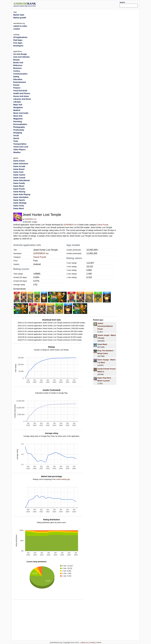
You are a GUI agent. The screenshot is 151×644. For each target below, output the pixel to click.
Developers (18, 46)
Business (17, 68)
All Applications (20, 37)
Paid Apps (18, 40)
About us (84, 642)
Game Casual (19, 178)
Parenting (18, 121)
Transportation (20, 144)
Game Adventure (21, 164)
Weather (17, 152)
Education (18, 79)
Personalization (20, 124)
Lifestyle (17, 102)
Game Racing (19, 192)
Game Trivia (19, 206)
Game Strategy (20, 203)
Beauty (16, 60)
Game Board (19, 169)
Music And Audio (21, 113)
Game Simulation (21, 197)
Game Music (19, 186)
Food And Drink (20, 91)
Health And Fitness (22, 93)
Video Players (19, 150)
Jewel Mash (102, 344)
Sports (16, 138)
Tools (16, 141)
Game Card (18, 172)
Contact (92, 642)
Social (16, 136)
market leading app (63, 479)
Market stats (19, 15)
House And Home (21, 96)
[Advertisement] (81, 4)
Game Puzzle (103, 225)
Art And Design (20, 54)
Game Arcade (19, 166)
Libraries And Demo (22, 99)
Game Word (19, 208)
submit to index (20, 26)
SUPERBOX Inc (31, 219)
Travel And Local (21, 147)
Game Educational (21, 180)
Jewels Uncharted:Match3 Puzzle (105, 326)
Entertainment (20, 82)
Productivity (19, 130)
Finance (17, 88)
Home (99, 642)
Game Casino (19, 175)
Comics (17, 71)
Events (16, 85)
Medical (17, 110)
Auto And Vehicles (21, 57)
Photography (19, 127)
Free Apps (18, 43)
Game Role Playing (22, 194)
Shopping (18, 133)
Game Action (19, 161)
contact (17, 29)
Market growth (20, 18)
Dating (16, 77)
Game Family (19, 183)
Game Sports (19, 200)
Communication (20, 74)
